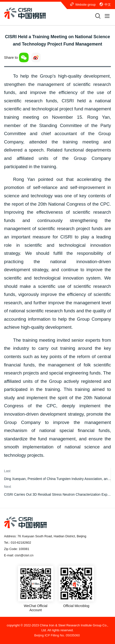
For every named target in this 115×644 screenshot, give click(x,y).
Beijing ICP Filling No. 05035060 (57, 635)
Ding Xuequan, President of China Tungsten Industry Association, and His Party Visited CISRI (58, 479)
